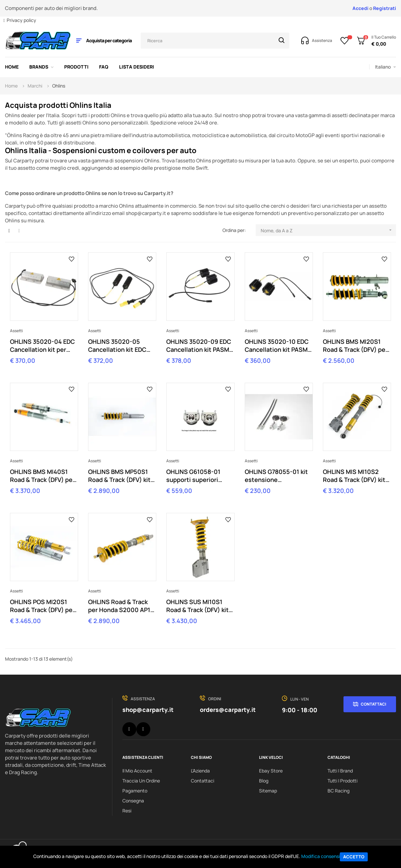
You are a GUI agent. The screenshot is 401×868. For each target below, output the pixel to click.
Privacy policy (21, 20)
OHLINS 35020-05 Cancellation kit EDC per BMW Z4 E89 (117, 345)
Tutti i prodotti (342, 781)
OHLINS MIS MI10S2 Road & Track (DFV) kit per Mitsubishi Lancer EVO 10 (354, 476)
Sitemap (268, 791)
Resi (127, 811)
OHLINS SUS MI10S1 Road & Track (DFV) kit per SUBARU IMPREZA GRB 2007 (198, 606)
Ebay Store (271, 771)
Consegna (133, 801)
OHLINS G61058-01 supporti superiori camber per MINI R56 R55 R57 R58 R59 (196, 476)
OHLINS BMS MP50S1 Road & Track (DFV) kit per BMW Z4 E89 (119, 476)
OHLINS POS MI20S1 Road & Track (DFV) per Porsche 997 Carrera (42, 606)
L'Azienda (200, 771)
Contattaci (374, 704)
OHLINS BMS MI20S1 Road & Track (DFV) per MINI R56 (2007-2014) (355, 345)
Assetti (16, 331)
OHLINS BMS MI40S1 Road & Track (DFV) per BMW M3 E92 (42, 476)
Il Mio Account (137, 771)
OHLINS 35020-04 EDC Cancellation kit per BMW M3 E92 (42, 345)
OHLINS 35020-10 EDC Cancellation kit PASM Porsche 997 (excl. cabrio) (277, 345)
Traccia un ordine (141, 781)
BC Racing (338, 791)
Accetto (354, 857)
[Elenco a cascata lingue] (386, 67)
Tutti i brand (340, 771)
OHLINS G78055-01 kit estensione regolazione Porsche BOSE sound (276, 476)
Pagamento (135, 791)
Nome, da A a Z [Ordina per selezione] (328, 230)
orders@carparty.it (228, 710)
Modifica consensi (321, 856)
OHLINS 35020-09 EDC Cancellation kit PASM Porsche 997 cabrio (199, 345)
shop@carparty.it (148, 710)
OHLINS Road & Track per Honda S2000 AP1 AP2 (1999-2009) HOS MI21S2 (120, 606)
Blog (264, 781)
